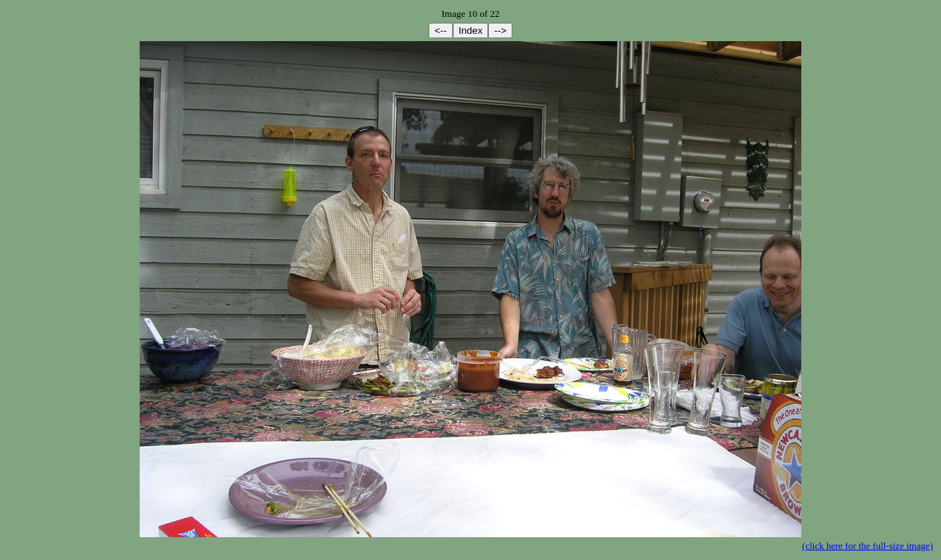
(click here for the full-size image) (867, 546)
